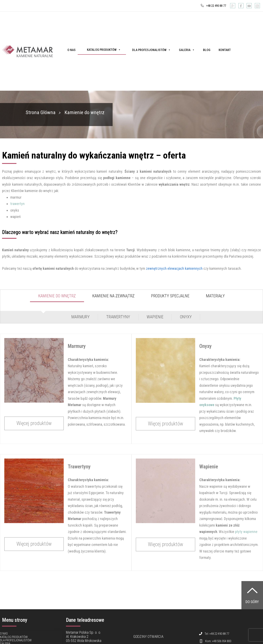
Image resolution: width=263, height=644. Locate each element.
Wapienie (155, 317)
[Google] (233, 6)
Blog (207, 50)
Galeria (187, 50)
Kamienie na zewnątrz (113, 296)
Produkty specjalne (170, 296)
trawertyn (17, 204)
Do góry (252, 602)
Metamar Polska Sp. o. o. (84, 632)
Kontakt (225, 50)
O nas (72, 50)
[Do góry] (252, 590)
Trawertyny (118, 317)
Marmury (80, 317)
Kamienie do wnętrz (57, 296)
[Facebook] (241, 6)
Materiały (215, 296)
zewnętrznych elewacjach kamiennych (174, 268)
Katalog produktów (104, 50)
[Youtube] (249, 6)
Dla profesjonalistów (151, 50)
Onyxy (186, 317)
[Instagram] (257, 6)
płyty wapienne (246, 532)
